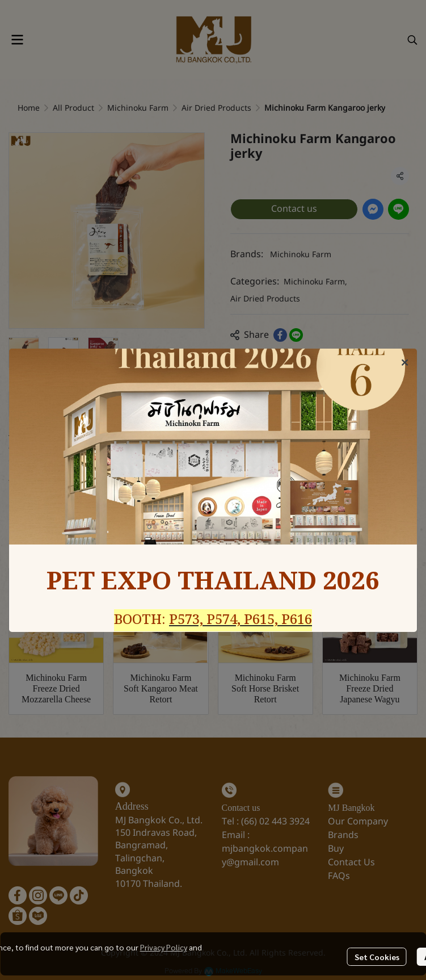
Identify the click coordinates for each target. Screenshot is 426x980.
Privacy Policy (164, 947)
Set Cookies (377, 957)
